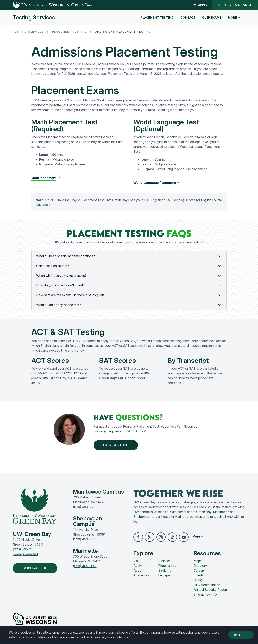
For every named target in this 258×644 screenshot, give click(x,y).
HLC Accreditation (207, 587)
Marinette (181, 518)
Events (199, 577)
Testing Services (34, 18)
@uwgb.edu (112, 431)
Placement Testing (157, 17)
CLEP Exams (212, 17)
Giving (198, 582)
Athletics (164, 563)
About (138, 572)
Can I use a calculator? (129, 266)
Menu (235, 5)
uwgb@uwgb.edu (25, 555)
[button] (138, 539)
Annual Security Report (210, 591)
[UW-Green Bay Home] (46, 5)
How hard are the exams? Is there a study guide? (129, 295)
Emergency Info (205, 596)
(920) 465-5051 (85, 567)
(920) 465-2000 (25, 551)
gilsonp (99, 431)
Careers (199, 572)
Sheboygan (142, 518)
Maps (198, 563)
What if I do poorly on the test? (129, 305)
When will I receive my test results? (129, 276)
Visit (136, 563)
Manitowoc (221, 513)
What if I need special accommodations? (129, 256)
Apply (200, 5)
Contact (188, 17)
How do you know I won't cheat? (129, 285)
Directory (200, 567)
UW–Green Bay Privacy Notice (106, 637)
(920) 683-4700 (85, 508)
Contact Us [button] (119, 446)
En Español (166, 577)
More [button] (234, 17)
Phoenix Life (167, 567)
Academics (141, 577)
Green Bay (204, 513)
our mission (198, 518)
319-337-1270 (70, 373)
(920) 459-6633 (85, 541)
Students (165, 572)
